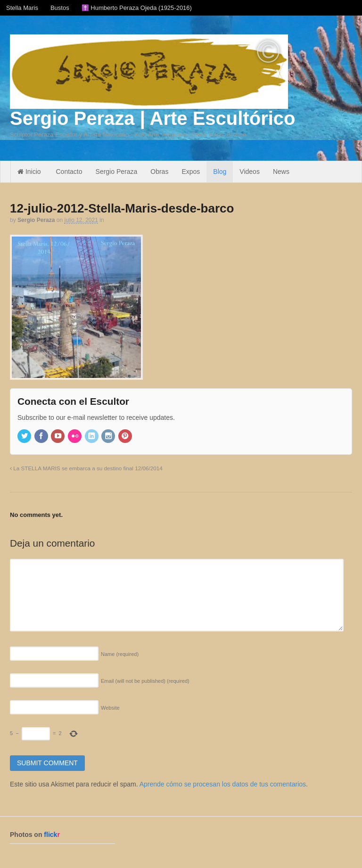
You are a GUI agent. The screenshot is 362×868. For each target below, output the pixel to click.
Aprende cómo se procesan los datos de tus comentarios (223, 784)
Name (120, 654)
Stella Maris (22, 8)
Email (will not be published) (145, 681)
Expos (191, 172)
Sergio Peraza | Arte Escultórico (152, 118)
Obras (159, 172)
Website (110, 708)
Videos (250, 172)
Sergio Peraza (117, 172)
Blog (220, 172)
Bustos (60, 8)
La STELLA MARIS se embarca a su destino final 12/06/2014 (86, 468)
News (281, 172)
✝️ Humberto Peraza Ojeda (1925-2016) (137, 8)
